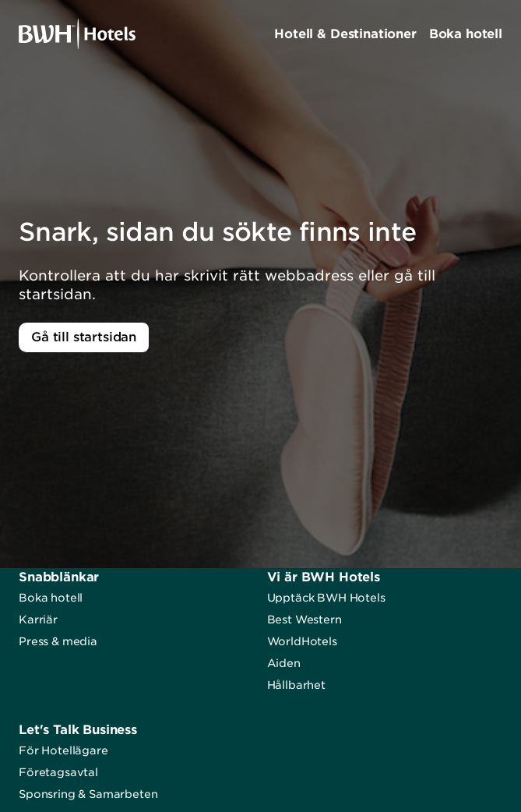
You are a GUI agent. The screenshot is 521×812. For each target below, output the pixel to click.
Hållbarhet (296, 685)
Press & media (58, 641)
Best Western (305, 620)
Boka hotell (51, 598)
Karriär (38, 620)
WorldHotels (302, 641)
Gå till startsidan (84, 337)
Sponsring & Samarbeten (88, 794)
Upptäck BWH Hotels (326, 598)
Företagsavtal (58, 772)
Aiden (284, 663)
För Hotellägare (63, 750)
